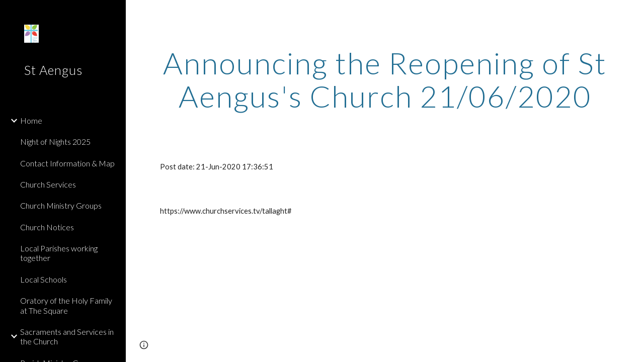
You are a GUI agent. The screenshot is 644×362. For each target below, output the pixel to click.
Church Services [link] (48, 184)
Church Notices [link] (47, 227)
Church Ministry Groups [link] (61, 205)
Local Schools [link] (44, 279)
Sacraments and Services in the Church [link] (67, 336)
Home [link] (31, 120)
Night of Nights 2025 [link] (55, 142)
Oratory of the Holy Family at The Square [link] (66, 305)
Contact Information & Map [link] (67, 163)
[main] (385, 79)
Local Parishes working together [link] (59, 253)
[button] (632, 14)
